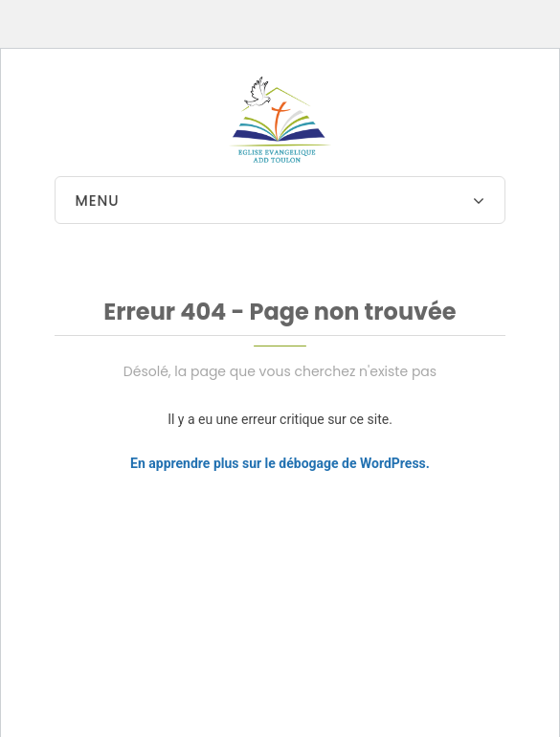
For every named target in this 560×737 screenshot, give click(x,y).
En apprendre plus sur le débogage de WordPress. (280, 463)
